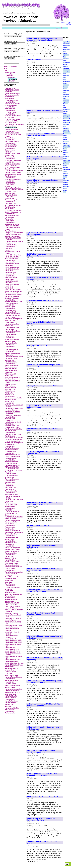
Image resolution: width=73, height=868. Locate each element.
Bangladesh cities (11, 145)
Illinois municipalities (12, 267)
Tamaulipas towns (11, 593)
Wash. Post (66, 181)
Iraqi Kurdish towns (11, 281)
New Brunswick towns (12, 425)
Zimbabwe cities (10, 713)
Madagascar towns (11, 369)
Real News (66, 156)
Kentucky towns (10, 321)
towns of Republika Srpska (14, 665)
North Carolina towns (12, 448)
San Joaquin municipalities (14, 532)
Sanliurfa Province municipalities (11, 535)
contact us (60, 28)
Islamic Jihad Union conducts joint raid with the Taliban (42, 181)
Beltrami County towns (13, 153)
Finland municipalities (12, 216)
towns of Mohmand (11, 661)
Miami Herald (67, 123)
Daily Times (66, 94)
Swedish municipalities (13, 587)
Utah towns (9, 673)
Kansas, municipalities (12, 314)
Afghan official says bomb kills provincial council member (43, 366)
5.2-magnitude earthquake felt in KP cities (43, 386)
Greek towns (9, 240)
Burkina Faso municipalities (14, 171)
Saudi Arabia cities (11, 543)
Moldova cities (10, 395)
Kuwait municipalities (12, 339)
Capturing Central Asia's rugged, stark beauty (42, 843)
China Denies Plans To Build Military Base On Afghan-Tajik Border (44, 682)
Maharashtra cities (11, 370)
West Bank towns (11, 694)
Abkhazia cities (10, 88)
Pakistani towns (10, 482)
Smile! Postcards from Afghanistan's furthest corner (41, 546)
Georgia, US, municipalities (14, 233)
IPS (64, 106)
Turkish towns (10, 667)
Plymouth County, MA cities (14, 500)
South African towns (12, 563)
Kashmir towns (10, 317)
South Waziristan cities (13, 577)
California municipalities (13, 172)
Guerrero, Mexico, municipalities (11, 246)
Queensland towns (11, 513)
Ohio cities (9, 472)
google (63, 23)
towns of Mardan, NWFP (13, 660)
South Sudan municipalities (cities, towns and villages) (14, 574)
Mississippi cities (11, 389)
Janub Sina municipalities (13, 291)
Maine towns (9, 372)
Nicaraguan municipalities (13, 439)
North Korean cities (11, 462)
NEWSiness (66, 130)
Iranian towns (9, 279)
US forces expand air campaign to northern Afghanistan (44, 658)
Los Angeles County (12, 358)
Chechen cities (10, 183)
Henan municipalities (12, 257)
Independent (66, 109)
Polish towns (9, 501)
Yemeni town (9, 706)
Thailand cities (10, 601)
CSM (64, 79)
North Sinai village (11, 463)
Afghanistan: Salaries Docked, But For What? (42, 430)
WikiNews (66, 185)
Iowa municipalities (11, 277)
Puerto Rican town (11, 505)
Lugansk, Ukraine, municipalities (11, 363)
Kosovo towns (10, 329)
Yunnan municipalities (12, 708)
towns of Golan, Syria (12, 649)
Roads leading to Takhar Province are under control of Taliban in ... (42, 503)
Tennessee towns (11, 598)
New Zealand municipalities (14, 438)
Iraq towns (9, 283)
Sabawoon (66, 164)
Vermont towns (10, 687)
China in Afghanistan (35, 60)
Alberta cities (9, 98)
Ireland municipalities (12, 284)
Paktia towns (9, 484)
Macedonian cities (11, 367)
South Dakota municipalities (14, 567)
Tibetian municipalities (12, 603)
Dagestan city (10, 198)
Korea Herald (67, 115)
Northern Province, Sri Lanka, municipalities (13, 456)
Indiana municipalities (12, 269)
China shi (8, 186)
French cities (9, 219)
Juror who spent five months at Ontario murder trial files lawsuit (43, 591)
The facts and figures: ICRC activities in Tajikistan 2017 (43, 453)
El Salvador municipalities (14, 210)
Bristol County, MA (11, 166)
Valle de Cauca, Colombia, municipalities (14, 678)
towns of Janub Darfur (12, 651)
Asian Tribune (67, 70)
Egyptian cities (10, 209)
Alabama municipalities (13, 93)
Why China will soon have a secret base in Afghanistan (44, 637)
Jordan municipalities (12, 296)
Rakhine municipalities (12, 520)
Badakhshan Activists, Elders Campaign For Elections (44, 111)
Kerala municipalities (12, 324)
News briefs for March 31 (37, 345)
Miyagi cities (9, 393)
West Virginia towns (12, 701)
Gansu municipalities (12, 226)
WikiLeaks (66, 183)
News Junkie (66, 132)
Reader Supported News (66, 153)
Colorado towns (10, 193)
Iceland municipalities (12, 264)
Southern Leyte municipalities (10, 569)
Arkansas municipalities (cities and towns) (13, 120)
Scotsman (66, 168)
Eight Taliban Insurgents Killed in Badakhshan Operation (40, 255)
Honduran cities (10, 260)
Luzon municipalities (12, 365)
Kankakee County (11, 312)
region (6, 69)
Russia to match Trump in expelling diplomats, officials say (41, 819)
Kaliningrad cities (11, 310)
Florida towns (10, 217)
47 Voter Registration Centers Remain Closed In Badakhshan (42, 135)
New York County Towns (13, 434)
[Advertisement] (45, 93)
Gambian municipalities (13, 224)
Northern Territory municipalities (11, 459)
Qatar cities (9, 510)
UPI (64, 179)
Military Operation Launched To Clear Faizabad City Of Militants (42, 775)
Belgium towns (10, 150)
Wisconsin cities (10, 703)
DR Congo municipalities (13, 205)
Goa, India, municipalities (13, 238)
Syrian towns (9, 591)
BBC (64, 74)
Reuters (65, 158)
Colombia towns (10, 191)
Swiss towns (9, 589)
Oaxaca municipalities (12, 469)
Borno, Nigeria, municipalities (10, 158)
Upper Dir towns (10, 672)
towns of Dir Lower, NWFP (14, 642)
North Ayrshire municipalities (10, 445)
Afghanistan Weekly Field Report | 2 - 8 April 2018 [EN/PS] (43, 234)
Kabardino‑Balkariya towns (14, 302)
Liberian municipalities (12, 353)
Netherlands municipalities (14, 422)
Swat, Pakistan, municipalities (10, 585)
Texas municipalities (12, 599)
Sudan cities (9, 581)
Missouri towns (10, 391)
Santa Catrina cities (11, 537)
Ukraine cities (10, 670)
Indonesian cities (11, 272)
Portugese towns (11, 503)
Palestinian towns (11, 488)
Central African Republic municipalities (13, 180)
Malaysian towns (10, 374)
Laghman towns (10, 341)
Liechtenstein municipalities (14, 357)
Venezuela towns (11, 684)
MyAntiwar (66, 128)
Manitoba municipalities (13, 377)
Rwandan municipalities (13, 530)
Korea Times (66, 117)
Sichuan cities (10, 556)
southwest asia (10, 72)
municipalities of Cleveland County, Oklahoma (14, 409)
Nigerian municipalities (12, 441)
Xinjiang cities (10, 704)
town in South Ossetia (12, 606)
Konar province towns (12, 327)
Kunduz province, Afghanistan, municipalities (11, 336)
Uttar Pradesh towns (12, 675)
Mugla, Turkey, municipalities (10, 402)
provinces (10, 76)
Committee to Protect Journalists (67, 83)
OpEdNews (66, 141)
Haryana (8, 250)
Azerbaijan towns (11, 126)
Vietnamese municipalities (13, 689)
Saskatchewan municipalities (10, 540)
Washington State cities (13, 692)
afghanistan (10, 74)
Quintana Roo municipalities (14, 517)
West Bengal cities (11, 696)
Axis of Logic (67, 72)
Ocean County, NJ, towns (13, 470)
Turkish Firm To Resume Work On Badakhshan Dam (40, 406)
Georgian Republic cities (13, 234)
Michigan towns (10, 386)
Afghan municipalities (12, 90)
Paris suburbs (10, 489)
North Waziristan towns (13, 465)
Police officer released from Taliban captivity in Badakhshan (41, 751)
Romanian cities (10, 527)
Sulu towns (9, 582)
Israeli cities (9, 286)
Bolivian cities (10, 155)
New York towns (10, 436)
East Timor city (10, 207)
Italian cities (9, 288)
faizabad (12, 81)
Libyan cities (9, 355)
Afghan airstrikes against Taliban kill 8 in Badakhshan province (43, 705)
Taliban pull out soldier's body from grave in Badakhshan (44, 728)
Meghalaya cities (10, 384)
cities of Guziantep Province (14, 190)
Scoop (65, 166)
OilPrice (65, 136)
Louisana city (9, 360)
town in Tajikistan (11, 608)
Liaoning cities (10, 352)
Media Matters (67, 121)
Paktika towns (10, 486)
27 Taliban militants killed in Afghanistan (43, 301)
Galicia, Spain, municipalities (10, 222)
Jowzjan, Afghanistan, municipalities (12, 299)
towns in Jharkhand (12, 627)
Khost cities (9, 326)
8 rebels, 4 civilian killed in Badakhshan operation (43, 278)
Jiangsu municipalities (12, 293)
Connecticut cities (11, 195)
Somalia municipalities (12, 562)
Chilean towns (10, 184)
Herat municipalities (12, 259)
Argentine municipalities (13, 116)
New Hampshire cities (12, 427)
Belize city (8, 152)
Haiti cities (9, 248)
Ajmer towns (9, 92)
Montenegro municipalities (14, 398)
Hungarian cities (10, 262)
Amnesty (65, 66)
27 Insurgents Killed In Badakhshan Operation (41, 323)
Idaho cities (9, 265)
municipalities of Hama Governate (13, 413)
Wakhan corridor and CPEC (38, 526)
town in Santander (11, 605)
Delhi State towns (11, 203)
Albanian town (10, 97)
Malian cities (9, 376)
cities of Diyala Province (13, 188)
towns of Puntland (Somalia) (14, 663)
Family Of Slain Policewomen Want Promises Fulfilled (41, 614)
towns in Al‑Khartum (12, 613)
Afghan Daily (66, 42)
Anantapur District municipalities (11, 106)
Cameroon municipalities (13, 174)
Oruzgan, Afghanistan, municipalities (12, 480)
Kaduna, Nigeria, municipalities (10, 308)
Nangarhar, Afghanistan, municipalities (13, 416)
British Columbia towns (13, 167)
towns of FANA (10, 648)
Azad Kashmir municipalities (14, 124)
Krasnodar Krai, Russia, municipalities (13, 332)
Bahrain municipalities (12, 133)
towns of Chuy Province (13, 639)
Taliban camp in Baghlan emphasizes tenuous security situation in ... (42, 39)
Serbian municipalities (12, 551)
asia (6, 71)
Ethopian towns (10, 214)
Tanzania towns (10, 596)
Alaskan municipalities (12, 95)
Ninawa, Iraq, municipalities (14, 443)
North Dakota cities (11, 450)
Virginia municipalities (12, 691)
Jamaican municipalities (13, 289)
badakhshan (11, 77)
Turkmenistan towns (12, 668)
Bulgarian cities (10, 169)
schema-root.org (10, 66)
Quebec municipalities (12, 512)
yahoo (69, 23)
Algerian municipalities (12, 104)
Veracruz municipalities (13, 686)
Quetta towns (9, 515)
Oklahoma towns (11, 474)
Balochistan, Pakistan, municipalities (12, 142)
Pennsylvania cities (11, 494)
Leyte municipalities (12, 350)
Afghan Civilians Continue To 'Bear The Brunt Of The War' (43, 569)
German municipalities (12, 236)
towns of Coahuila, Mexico (14, 641)
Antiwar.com (66, 68)
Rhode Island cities (11, 522)
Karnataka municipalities (13, 315)
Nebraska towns (10, 419)
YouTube (68, 24)
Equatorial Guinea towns (13, 212)
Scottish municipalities (12, 548)
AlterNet (65, 64)
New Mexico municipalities (14, 429)
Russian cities (10, 529)
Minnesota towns (11, 388)
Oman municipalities (12, 475)
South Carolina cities (12, 565)
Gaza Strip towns (11, 231)
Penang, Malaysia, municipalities (11, 492)
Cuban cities (9, 197)
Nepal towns (9, 420)
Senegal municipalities (12, 549)
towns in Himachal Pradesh (14, 625)
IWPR (65, 108)
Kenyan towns (10, 322)
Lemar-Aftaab (67, 119)
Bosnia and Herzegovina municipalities (13, 161)
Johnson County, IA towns (14, 295)
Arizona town (9, 117)
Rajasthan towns (10, 518)
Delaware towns (10, 202)
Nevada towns (10, 424)
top (67, 864)
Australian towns (11, 123)
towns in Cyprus (10, 620)
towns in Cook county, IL (13, 618)
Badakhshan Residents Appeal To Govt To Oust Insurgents (44, 158)
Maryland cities (10, 379)
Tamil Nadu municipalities (13, 594)
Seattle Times (67, 170)
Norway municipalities (12, 467)
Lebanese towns (10, 348)
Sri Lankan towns (11, 579)
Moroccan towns (10, 400)
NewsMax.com (67, 134)
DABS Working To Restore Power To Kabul (44, 797)
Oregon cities (9, 477)
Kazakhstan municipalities (14, 319)
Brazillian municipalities (13, 164)
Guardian (66, 104)
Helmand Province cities (13, 255)
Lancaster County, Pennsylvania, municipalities (11, 345)
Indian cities (9, 271)
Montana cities (10, 396)
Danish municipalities (12, 200)
